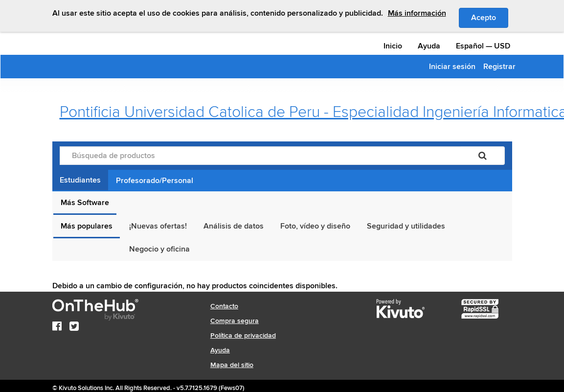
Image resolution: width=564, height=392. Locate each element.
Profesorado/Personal (155, 181)
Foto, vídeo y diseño (315, 226)
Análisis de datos (234, 226)
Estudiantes (80, 180)
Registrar (499, 67)
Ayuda (429, 46)
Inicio (393, 46)
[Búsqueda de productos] (260, 156)
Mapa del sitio (232, 365)
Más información (417, 13)
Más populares (87, 226)
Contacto (224, 306)
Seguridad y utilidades (406, 226)
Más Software (85, 203)
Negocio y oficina (159, 249)
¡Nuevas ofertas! (158, 226)
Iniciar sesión (452, 67)
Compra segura (235, 321)
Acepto (490, 17)
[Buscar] (483, 156)
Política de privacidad (243, 335)
